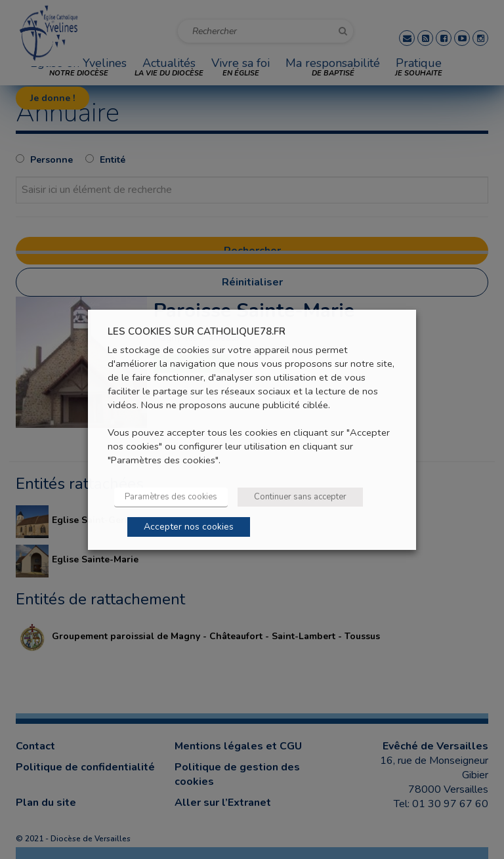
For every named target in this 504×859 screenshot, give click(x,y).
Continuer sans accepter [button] (300, 497)
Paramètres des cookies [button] (171, 497)
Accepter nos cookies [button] (189, 527)
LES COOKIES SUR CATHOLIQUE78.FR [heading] (197, 331)
